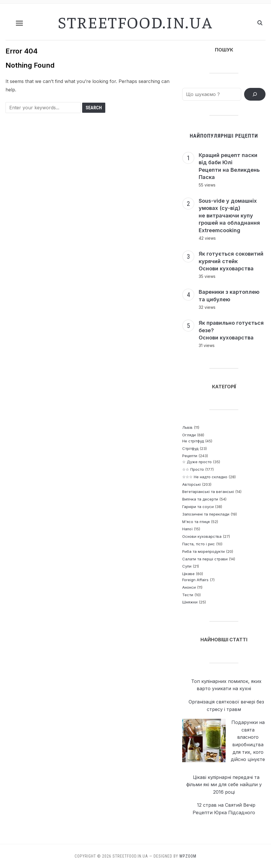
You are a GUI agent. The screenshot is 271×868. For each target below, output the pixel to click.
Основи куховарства (202, 536)
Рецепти (190, 456)
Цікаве (188, 574)
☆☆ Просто (193, 469)
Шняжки (190, 602)
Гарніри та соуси (198, 507)
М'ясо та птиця (196, 522)
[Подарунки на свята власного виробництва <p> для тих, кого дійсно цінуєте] (204, 740)
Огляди (189, 435)
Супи (187, 566)
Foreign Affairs (195, 580)
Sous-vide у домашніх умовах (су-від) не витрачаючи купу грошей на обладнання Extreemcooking (229, 216)
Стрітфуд (190, 448)
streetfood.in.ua (135, 22)
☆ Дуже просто (197, 462)
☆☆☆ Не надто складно (205, 477)
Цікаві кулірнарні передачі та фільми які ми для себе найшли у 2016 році (224, 785)
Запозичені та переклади (206, 514)
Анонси (189, 587)
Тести (188, 595)
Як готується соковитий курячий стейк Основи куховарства (231, 261)
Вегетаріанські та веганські (208, 492)
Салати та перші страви (205, 559)
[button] (19, 23)
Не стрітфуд (193, 441)
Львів (187, 427)
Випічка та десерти (200, 499)
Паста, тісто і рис (199, 544)
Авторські (191, 484)
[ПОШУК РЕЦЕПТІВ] (255, 94)
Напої (187, 529)
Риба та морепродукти (203, 551)
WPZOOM (188, 856)
